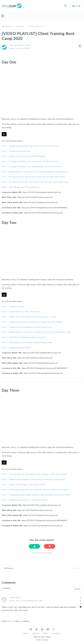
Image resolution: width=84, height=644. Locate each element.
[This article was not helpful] (50, 546)
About (26, 633)
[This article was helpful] (34, 546)
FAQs (46, 633)
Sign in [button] (75, 6)
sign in (10, 621)
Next (76, 568)
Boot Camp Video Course (36, 26)
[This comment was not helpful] (80, 604)
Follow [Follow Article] (80, 46)
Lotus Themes (46, 637)
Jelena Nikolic (15, 597)
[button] (65, 6)
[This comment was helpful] (80, 597)
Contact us (56, 633)
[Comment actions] (81, 607)
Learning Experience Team (20, 45)
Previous (10, 568)
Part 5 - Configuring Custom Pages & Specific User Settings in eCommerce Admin (36, 495)
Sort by (77, 589)
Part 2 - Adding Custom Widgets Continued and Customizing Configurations (34, 479)
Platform (36, 633)
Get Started (20, 26)
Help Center (8, 26)
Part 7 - (34, 177)
